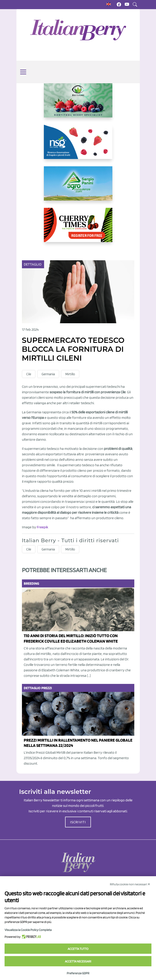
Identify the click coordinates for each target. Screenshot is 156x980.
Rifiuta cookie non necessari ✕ (130, 884)
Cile (29, 374)
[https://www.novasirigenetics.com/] (78, 146)
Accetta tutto (78, 949)
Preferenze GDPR (78, 973)
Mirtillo (70, 374)
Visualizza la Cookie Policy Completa (28, 930)
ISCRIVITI (78, 822)
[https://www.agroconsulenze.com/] (78, 187)
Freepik (42, 527)
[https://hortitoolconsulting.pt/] (78, 104)
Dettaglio (33, 264)
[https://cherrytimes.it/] (78, 229)
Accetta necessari (78, 961)
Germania (48, 374)
